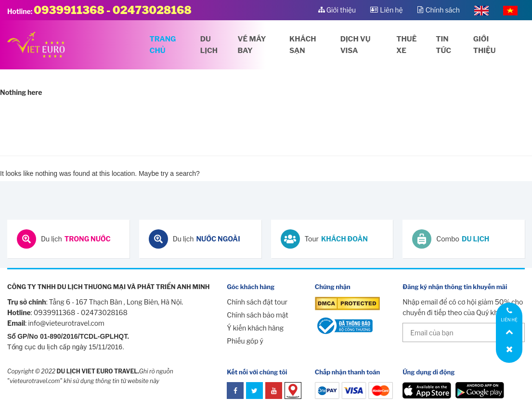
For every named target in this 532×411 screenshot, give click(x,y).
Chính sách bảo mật (257, 315)
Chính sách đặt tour (257, 302)
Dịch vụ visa (356, 45)
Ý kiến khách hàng (255, 328)
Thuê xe (406, 45)
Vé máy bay (252, 45)
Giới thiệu (485, 45)
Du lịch (209, 45)
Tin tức (443, 45)
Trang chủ (163, 45)
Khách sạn (303, 45)
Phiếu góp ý (245, 341)
